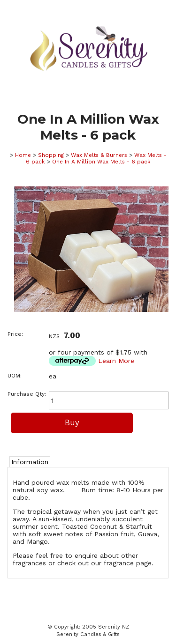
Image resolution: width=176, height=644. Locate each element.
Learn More (116, 361)
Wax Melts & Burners (99, 155)
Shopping (51, 155)
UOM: (15, 376)
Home (23, 155)
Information (30, 462)
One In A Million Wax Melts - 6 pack (101, 162)
